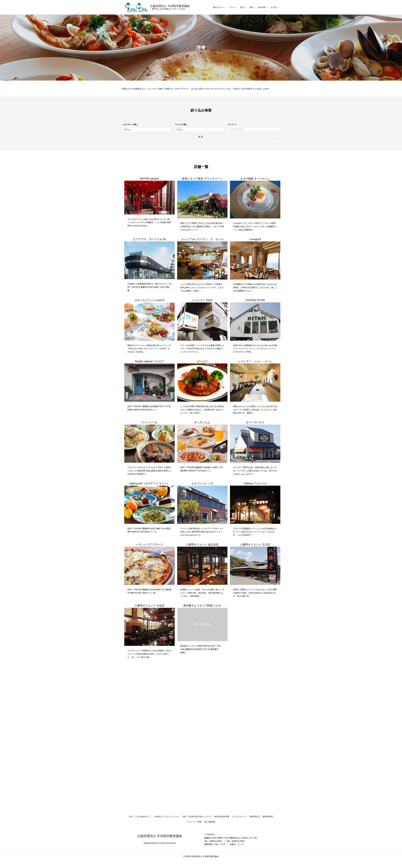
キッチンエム (202, 423)
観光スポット (220, 7)
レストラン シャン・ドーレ (255, 361)
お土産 (275, 7)
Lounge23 (255, 239)
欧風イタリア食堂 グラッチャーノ (202, 179)
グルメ (233, 7)
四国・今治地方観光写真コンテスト (197, 816)
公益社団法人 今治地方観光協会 (170, 6)
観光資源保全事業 (222, 816)
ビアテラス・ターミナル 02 (150, 239)
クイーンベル (149, 423)
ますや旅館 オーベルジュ (255, 179)
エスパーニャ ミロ (202, 484)
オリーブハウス (255, 423)
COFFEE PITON (255, 300)
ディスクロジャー (239, 816)
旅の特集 (263, 7)
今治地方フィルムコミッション (167, 816)
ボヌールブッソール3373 (149, 300)
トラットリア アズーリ (150, 545)
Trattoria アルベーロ (255, 484)
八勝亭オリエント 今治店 (150, 606)
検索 (201, 137)
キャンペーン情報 (194, 822)
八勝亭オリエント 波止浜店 (202, 545)
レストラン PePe (202, 300)
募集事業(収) (268, 816)
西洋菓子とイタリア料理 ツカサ (202, 606)
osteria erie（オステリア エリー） (149, 484)
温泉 (252, 7)
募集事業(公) (255, 816)
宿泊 (243, 7)
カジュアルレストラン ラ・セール (202, 239)
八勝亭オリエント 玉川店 (255, 545)
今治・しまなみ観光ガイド (140, 816)
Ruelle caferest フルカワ (149, 361)
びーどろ (202, 361)
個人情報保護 (210, 822)
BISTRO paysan (149, 179)
